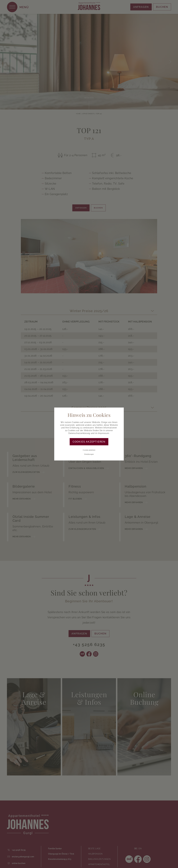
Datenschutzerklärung (79, 433)
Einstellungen (89, 454)
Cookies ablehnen (89, 450)
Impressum (104, 433)
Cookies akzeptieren (89, 442)
